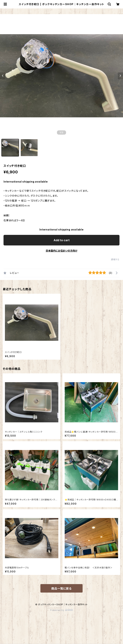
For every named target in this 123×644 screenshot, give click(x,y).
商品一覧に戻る (61, 588)
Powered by (61, 610)
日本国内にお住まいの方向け (61, 251)
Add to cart (62, 240)
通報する (115, 259)
